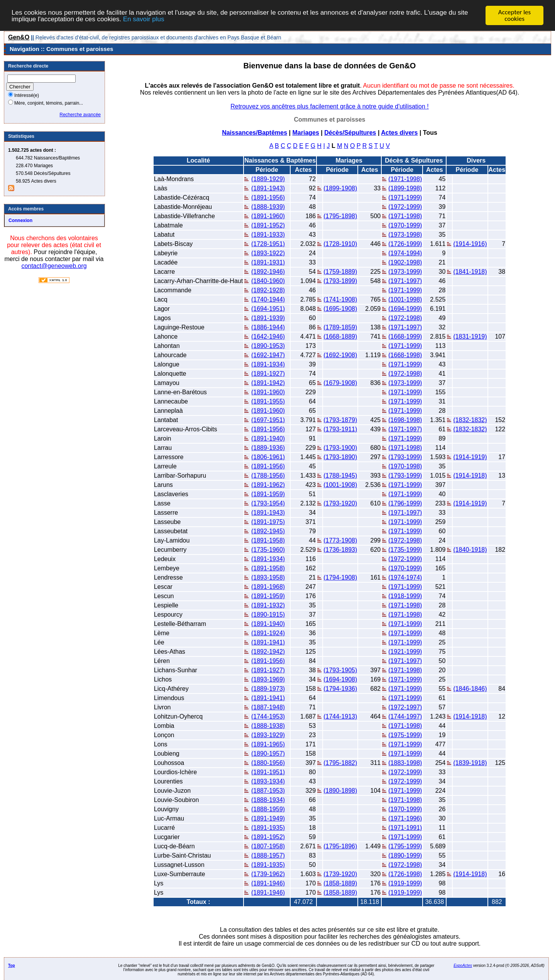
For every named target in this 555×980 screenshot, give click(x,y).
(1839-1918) (470, 763)
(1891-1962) (268, 485)
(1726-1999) (405, 244)
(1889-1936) (268, 448)
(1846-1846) (470, 689)
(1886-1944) (268, 327)
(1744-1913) (340, 716)
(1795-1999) (405, 846)
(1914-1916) (470, 244)
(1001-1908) (340, 485)
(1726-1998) (405, 874)
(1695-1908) (340, 309)
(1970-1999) (405, 225)
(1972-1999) (405, 207)
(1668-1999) (405, 337)
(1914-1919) (470, 457)
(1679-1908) (340, 383)
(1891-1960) (268, 216)
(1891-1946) (268, 883)
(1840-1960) (268, 281)
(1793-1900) (340, 448)
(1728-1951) (268, 244)
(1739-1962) (268, 874)
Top (12, 966)
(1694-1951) (268, 309)
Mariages (305, 133)
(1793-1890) (340, 457)
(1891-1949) (268, 818)
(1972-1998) (405, 318)
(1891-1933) (268, 235)
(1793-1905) (340, 670)
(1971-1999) (405, 198)
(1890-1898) (340, 791)
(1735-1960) (268, 550)
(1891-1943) (268, 188)
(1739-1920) (340, 874)
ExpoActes (463, 966)
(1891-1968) (268, 587)
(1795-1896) (340, 846)
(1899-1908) (340, 188)
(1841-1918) (470, 272)
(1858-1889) (340, 883)
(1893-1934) (268, 781)
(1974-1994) (405, 253)
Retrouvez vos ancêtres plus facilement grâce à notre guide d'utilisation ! (330, 106)
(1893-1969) (268, 679)
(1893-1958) (268, 577)
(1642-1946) (268, 337)
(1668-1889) (340, 337)
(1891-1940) (268, 438)
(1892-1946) (268, 272)
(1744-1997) (405, 716)
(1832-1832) (470, 420)
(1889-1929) (268, 179)
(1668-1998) (405, 355)
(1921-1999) (405, 652)
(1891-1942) (268, 383)
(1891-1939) (268, 318)
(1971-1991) (405, 828)
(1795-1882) (340, 763)
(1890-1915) (268, 615)
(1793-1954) (268, 503)
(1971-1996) (405, 818)
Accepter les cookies (514, 15)
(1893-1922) (268, 253)
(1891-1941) (268, 642)
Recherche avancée (80, 115)
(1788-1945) (340, 476)
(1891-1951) (268, 772)
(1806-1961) (268, 457)
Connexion (20, 220)
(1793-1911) (340, 429)
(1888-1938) (268, 726)
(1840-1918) (470, 550)
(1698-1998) (405, 420)
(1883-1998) (405, 763)
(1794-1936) (340, 689)
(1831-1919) (470, 337)
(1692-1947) (268, 355)
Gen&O (19, 37)
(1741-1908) (340, 299)
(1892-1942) (268, 652)
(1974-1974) (405, 577)
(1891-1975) (268, 522)
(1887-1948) (268, 707)
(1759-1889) (340, 272)
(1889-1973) (268, 689)
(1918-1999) (405, 596)
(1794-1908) (340, 577)
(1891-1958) (268, 540)
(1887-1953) (268, 791)
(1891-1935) (268, 828)
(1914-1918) (470, 476)
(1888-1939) (268, 207)
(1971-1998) (405, 179)
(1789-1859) (340, 327)
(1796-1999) (405, 503)
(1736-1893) (340, 550)
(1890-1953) (268, 346)
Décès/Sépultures (350, 133)
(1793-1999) (405, 457)
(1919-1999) (405, 883)
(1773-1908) (340, 540)
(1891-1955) (268, 401)
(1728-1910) (340, 244)
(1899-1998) (405, 188)
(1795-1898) (340, 216)
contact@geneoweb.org (54, 266)
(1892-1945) (268, 531)
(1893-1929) (268, 735)
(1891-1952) (268, 225)
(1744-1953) (268, 716)
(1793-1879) (340, 420)
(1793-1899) (340, 281)
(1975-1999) (405, 735)
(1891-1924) (268, 633)
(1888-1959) (268, 809)
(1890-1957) (268, 754)
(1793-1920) (340, 503)
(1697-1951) (268, 420)
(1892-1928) (268, 290)
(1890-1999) (405, 855)
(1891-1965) (268, 744)
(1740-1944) (268, 299)
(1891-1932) (268, 605)
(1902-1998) (405, 262)
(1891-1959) (268, 494)
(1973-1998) (405, 235)
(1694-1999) (405, 309)
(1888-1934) (268, 800)
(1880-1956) (268, 763)
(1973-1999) (405, 272)
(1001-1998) (405, 299)
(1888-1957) (268, 855)
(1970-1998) (405, 466)
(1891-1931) (268, 262)
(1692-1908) (340, 355)
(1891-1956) (268, 198)
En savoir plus (144, 19)
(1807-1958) (268, 846)
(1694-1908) (340, 679)
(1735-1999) (405, 550)
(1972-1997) (405, 707)
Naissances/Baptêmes (255, 133)
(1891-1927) (268, 374)
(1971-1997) (405, 281)
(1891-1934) (268, 364)
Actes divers (399, 133)
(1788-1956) (268, 476)
